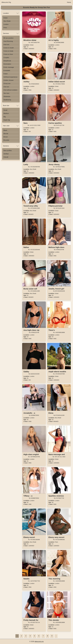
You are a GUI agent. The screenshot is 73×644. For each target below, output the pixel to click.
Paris (5, 28)
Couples (6, 58)
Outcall (6, 157)
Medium (6, 113)
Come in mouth (9, 48)
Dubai (5, 18)
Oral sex (6, 87)
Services (6, 33)
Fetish (6, 74)
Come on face (8, 54)
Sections (6, 146)
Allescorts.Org (6, 2)
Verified (6, 154)
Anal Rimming (8, 41)
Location (6, 13)
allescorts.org (39, 641)
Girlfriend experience (10, 77)
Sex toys (6, 93)
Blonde (6, 134)
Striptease (7, 96)
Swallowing (7, 100)
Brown (6, 137)
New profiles (8, 151)
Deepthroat (7, 61)
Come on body (8, 51)
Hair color (6, 126)
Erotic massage (9, 67)
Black (5, 130)
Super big (7, 120)
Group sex (7, 84)
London (6, 24)
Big (5, 117)
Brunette (6, 140)
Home (69, 2)
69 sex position (8, 38)
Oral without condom (10, 90)
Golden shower (9, 80)
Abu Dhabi (7, 21)
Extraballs (7, 71)
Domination (7, 64)
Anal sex (6, 45)
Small (5, 110)
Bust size (6, 106)
